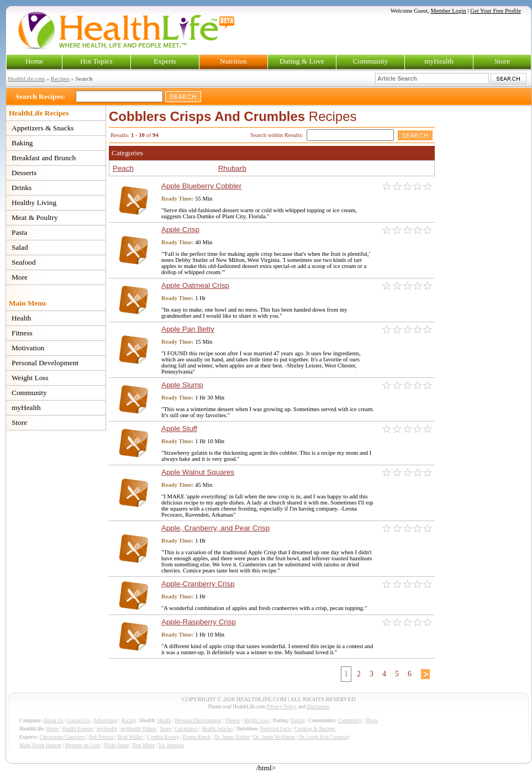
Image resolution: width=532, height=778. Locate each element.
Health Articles (217, 729)
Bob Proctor (101, 737)
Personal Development (45, 363)
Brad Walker (131, 737)
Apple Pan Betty (188, 329)
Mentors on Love (83, 745)
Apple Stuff (179, 429)
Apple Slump (182, 385)
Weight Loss (30, 378)
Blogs (372, 721)
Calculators (186, 729)
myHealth (439, 61)
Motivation (28, 348)
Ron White (144, 745)
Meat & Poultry (35, 217)
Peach (123, 168)
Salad (20, 247)
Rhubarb (232, 168)
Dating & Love (302, 61)
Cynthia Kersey (163, 737)
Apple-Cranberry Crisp (198, 584)
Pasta (19, 232)
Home (35, 61)
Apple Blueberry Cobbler (201, 186)
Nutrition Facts (276, 729)
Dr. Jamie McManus (275, 737)
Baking (22, 143)
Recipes (60, 79)
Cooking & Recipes (315, 729)
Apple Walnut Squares (198, 472)
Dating (297, 721)
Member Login (449, 11)
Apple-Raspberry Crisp (199, 622)
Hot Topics (96, 61)
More (20, 277)
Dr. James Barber (232, 737)
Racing (129, 721)
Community (371, 61)
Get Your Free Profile (496, 11)
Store (502, 61)
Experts (165, 61)
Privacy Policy (281, 707)
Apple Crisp (180, 230)
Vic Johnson (171, 745)
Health (22, 318)
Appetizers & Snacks (43, 128)
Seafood (24, 262)
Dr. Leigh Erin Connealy (324, 737)
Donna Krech (197, 737)
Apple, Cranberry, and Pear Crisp (215, 528)
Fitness (22, 333)
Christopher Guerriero (63, 737)
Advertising (106, 721)
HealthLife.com (26, 79)
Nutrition (233, 61)
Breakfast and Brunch (44, 158)
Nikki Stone (116, 745)
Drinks (22, 188)
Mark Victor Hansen (40, 745)
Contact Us (78, 721)
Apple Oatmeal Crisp (195, 285)
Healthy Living (34, 203)
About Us (54, 721)
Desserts (24, 173)
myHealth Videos (138, 729)
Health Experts (78, 729)
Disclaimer (318, 707)
